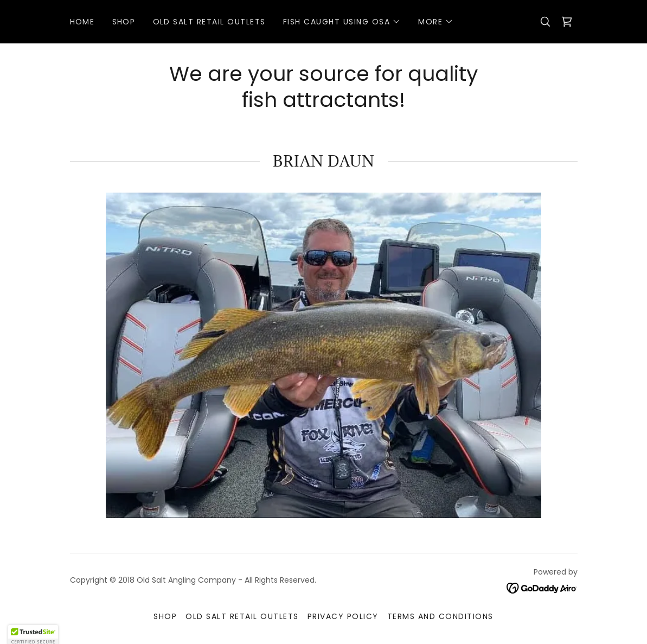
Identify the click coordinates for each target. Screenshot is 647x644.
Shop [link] (124, 22)
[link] (567, 22)
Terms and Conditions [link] (440, 616)
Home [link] (82, 22)
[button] (342, 22)
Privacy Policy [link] (343, 616)
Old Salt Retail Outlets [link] (209, 22)
